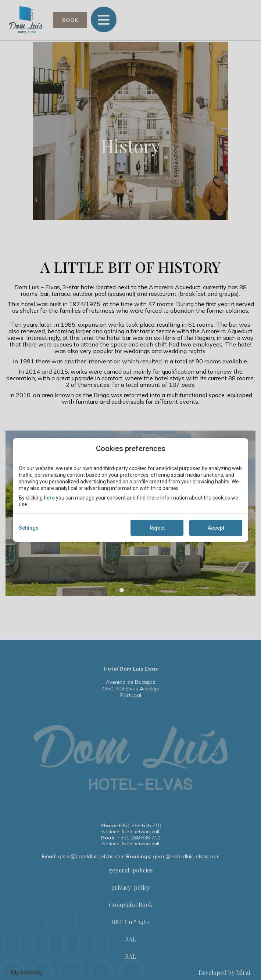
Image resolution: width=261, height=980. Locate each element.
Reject (157, 528)
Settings (29, 528)
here (49, 498)
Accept (216, 528)
